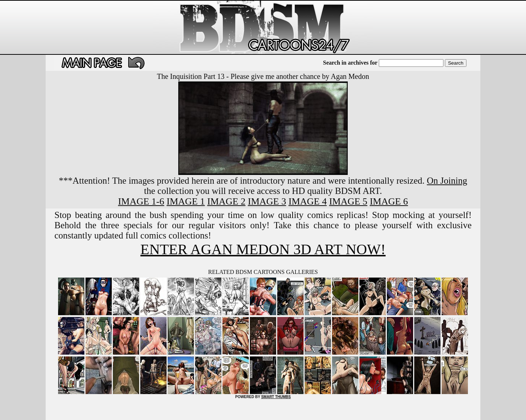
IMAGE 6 (389, 201)
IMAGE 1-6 (141, 201)
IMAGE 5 (348, 201)
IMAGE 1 (186, 201)
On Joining (447, 181)
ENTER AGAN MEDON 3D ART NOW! (263, 249)
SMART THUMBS (276, 397)
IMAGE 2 (226, 201)
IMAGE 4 (308, 201)
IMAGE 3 (267, 201)
